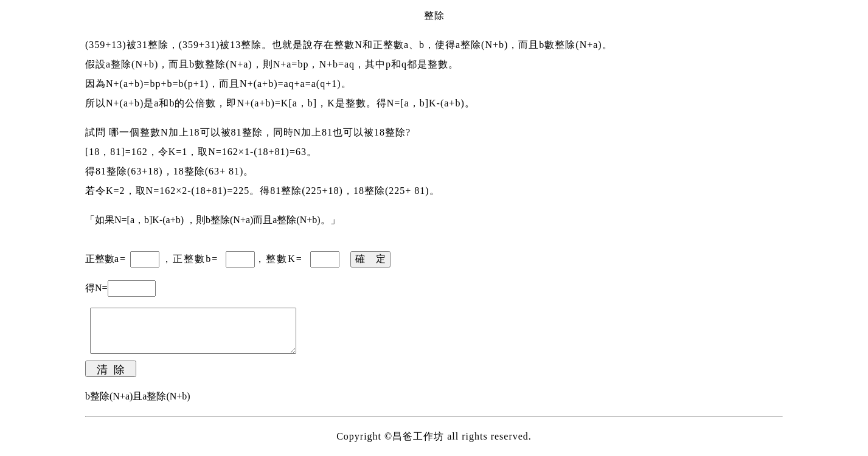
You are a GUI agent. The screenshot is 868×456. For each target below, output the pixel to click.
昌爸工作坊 (418, 436)
